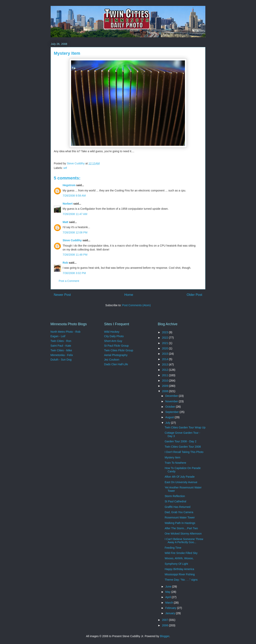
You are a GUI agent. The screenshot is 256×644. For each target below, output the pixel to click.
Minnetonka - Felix (62, 355)
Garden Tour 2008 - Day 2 (181, 441)
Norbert (68, 204)
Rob (65, 263)
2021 (165, 343)
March (170, 603)
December (172, 396)
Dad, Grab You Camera (179, 512)
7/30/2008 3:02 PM (74, 273)
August (170, 417)
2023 (165, 332)
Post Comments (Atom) (136, 305)
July (168, 423)
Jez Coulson (112, 360)
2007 (165, 620)
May (168, 592)
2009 (165, 386)
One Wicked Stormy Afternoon (183, 534)
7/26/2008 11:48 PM (75, 255)
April (168, 597)
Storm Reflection (175, 496)
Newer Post (62, 295)
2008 (165, 391)
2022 (165, 338)
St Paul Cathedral (176, 501)
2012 (165, 370)
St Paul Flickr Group (116, 346)
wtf (65, 168)
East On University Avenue (181, 482)
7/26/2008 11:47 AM (75, 214)
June (169, 587)
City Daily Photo (114, 336)
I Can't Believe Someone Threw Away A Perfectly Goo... (184, 541)
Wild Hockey (112, 332)
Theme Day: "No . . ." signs (181, 580)
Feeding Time (173, 548)
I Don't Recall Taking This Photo (184, 452)
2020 (165, 348)
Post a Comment (69, 281)
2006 (165, 625)
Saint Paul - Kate (61, 346)
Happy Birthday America (179, 569)
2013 (165, 364)
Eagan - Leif (58, 336)
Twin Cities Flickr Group (119, 350)
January (171, 613)
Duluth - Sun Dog (61, 360)
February (171, 608)
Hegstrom (69, 185)
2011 (165, 375)
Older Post (194, 295)
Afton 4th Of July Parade (180, 477)
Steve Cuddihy (72, 240)
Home (129, 295)
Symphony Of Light (176, 564)
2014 (165, 359)
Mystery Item (173, 457)
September (172, 412)
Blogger (165, 636)
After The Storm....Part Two (181, 528)
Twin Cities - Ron (61, 341)
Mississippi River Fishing (180, 574)
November (172, 401)
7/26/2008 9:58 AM (74, 196)
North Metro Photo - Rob (65, 332)
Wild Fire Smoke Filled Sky (181, 553)
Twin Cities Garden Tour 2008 (183, 447)
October (171, 407)
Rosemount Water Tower (180, 517)
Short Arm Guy (113, 341)
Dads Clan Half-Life (116, 364)
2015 (165, 354)
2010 (165, 381)
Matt (65, 222)
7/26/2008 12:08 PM (75, 232)
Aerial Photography (116, 355)
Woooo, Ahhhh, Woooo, (179, 558)
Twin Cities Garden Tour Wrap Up (185, 427)
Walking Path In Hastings (180, 523)
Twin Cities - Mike (61, 350)
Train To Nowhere (176, 463)
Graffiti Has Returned (178, 507)
